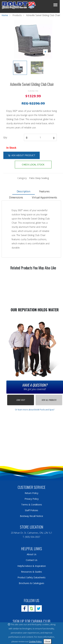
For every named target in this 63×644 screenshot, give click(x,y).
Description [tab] (24, 191)
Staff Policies (31, 510)
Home (5, 15)
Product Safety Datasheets (31, 577)
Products (17, 15)
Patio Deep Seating (39, 178)
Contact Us (32, 560)
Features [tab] (44, 191)
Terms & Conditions (32, 505)
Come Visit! (20, 400)
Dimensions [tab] (16, 197)
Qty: (5, 137)
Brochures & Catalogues (31, 583)
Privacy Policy (32, 499)
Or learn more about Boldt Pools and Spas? (35, 410)
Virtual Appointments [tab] (44, 197)
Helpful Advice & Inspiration (32, 566)
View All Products (49, 400)
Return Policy (31, 493)
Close (48, 641)
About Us (32, 554)
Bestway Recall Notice (31, 516)
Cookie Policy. (35, 641)
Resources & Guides (31, 572)
